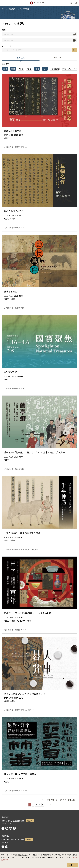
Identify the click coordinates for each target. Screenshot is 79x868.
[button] (71, 3)
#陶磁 (21, 69)
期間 (4, 30)
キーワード (6, 46)
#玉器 (29, 69)
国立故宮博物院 (37, 3)
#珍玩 (45, 69)
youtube (11, 828)
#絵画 (13, 69)
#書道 (5, 69)
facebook (3, 828)
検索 (75, 50)
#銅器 (37, 69)
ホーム (4, 9)
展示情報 (12, 9)
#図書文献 (55, 69)
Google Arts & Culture (14, 828)
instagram (7, 828)
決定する (72, 865)
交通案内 (30, 821)
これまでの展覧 (23, 9)
